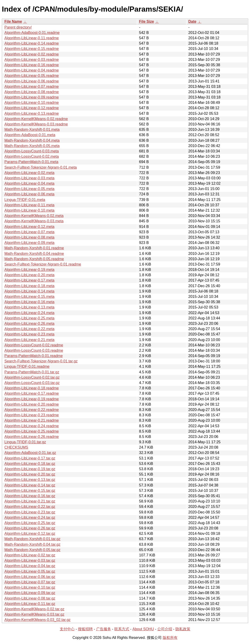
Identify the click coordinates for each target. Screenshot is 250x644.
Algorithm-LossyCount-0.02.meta (32, 156)
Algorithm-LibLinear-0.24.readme (32, 426)
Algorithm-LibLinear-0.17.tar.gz (30, 458)
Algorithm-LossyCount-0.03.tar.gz (32, 383)
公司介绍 (165, 629)
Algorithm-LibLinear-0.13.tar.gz (30, 480)
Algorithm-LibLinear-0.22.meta (29, 329)
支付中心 (67, 629)
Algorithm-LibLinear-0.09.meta (29, 243)
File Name (13, 21)
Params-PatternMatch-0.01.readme (34, 356)
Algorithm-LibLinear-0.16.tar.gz (30, 496)
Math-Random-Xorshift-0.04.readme (34, 254)
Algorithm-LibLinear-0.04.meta (29, 183)
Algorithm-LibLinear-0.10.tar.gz (30, 587)
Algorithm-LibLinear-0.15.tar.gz (30, 491)
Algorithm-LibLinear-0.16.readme (32, 65)
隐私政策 (183, 629)
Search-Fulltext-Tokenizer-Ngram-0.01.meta (41, 167)
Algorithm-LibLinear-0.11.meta (29, 205)
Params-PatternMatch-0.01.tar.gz (32, 372)
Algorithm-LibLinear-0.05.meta (29, 189)
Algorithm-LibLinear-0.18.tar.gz (30, 464)
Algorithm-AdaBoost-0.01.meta (30, 135)
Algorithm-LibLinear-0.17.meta (29, 280)
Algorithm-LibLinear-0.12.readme (32, 108)
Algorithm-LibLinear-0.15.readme (32, 49)
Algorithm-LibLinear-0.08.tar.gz (30, 598)
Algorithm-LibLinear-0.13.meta (29, 307)
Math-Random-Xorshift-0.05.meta (32, 146)
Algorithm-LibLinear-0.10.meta (29, 210)
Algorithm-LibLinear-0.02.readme (32, 54)
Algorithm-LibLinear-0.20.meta (29, 275)
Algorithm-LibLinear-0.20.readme (32, 404)
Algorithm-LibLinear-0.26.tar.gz (30, 528)
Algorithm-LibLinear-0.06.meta (29, 194)
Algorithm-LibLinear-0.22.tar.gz (30, 507)
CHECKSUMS (16, 447)
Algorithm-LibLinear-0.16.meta (29, 302)
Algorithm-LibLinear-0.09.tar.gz (30, 593)
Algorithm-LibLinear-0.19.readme (32, 399)
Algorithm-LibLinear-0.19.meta (29, 270)
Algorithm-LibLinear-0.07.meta (29, 232)
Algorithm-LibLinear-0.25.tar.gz (30, 523)
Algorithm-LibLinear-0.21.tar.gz (30, 501)
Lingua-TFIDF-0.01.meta (25, 200)
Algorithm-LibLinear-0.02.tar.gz (30, 555)
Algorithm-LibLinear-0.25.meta (29, 318)
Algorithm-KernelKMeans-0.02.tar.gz (34, 609)
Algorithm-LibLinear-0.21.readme (32, 420)
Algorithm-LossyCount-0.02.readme (34, 345)
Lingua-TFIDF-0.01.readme (27, 366)
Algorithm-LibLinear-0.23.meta (29, 334)
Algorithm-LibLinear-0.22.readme (32, 410)
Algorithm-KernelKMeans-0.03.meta (34, 221)
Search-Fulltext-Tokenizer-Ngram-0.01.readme (43, 264)
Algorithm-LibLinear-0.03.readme (32, 60)
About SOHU (143, 629)
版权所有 (170, 638)
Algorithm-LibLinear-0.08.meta (29, 237)
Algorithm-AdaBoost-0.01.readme (32, 33)
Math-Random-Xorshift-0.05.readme (34, 259)
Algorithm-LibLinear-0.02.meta (29, 173)
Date (192, 21)
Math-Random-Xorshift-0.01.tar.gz (32, 539)
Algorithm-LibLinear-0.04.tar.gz (30, 566)
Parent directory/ (18, 27)
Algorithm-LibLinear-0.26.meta (29, 324)
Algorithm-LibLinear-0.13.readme (32, 113)
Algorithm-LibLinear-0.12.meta (29, 227)
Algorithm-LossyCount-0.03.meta (32, 151)
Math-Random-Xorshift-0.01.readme (34, 248)
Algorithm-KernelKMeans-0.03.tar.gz (34, 614)
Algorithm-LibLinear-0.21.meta (29, 340)
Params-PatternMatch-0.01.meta (31, 162)
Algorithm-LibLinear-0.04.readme (32, 70)
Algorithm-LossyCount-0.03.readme (34, 350)
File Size (147, 21)
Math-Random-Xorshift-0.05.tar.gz (32, 550)
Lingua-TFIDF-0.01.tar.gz (25, 442)
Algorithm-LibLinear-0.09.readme (32, 97)
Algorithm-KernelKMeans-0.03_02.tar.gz (38, 620)
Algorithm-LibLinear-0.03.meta (29, 178)
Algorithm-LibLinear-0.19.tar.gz (30, 469)
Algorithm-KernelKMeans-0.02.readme (36, 119)
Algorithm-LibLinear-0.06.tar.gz (30, 577)
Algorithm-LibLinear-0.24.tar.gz (30, 517)
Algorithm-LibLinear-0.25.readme (32, 431)
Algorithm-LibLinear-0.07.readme (32, 87)
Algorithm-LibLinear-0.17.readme (32, 393)
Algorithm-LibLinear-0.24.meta (29, 313)
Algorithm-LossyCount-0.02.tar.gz (32, 377)
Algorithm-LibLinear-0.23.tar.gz (30, 512)
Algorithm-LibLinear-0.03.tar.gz (30, 560)
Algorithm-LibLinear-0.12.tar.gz (30, 534)
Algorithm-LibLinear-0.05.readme (32, 76)
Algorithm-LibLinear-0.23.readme (32, 415)
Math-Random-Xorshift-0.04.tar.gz (32, 544)
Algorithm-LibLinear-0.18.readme (32, 388)
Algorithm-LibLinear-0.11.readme (32, 38)
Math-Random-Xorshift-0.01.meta (32, 130)
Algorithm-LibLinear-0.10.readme (32, 103)
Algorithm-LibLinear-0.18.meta (29, 286)
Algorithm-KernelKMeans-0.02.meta (34, 216)
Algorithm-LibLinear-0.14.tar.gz (30, 485)
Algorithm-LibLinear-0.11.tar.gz (30, 604)
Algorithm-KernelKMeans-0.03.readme (36, 124)
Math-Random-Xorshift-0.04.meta (32, 140)
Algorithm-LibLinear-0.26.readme (32, 437)
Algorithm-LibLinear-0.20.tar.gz (30, 474)
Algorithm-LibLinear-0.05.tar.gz (30, 571)
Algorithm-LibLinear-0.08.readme (32, 92)
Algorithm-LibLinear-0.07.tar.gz (30, 582)
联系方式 (122, 629)
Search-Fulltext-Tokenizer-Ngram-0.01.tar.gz (41, 361)
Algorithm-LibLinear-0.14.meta (29, 291)
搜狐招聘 (85, 629)
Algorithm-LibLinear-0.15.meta (29, 297)
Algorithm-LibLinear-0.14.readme (32, 43)
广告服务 (104, 629)
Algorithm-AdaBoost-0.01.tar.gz (30, 453)
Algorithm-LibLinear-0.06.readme (32, 81)
